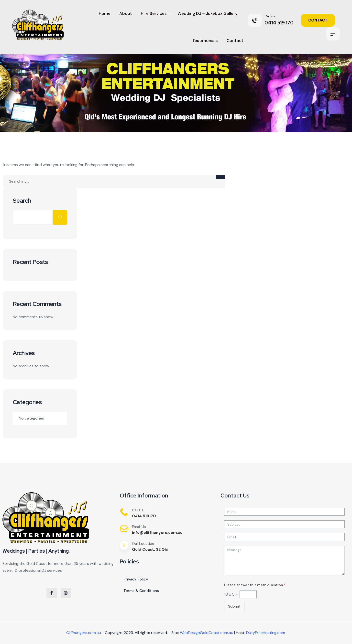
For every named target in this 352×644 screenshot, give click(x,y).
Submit (234, 606)
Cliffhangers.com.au (84, 633)
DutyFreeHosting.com (266, 633)
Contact (235, 41)
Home (105, 13)
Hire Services (154, 13)
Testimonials (205, 41)
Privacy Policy (136, 579)
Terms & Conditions (141, 591)
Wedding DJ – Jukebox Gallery (208, 13)
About (126, 13)
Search (22, 201)
